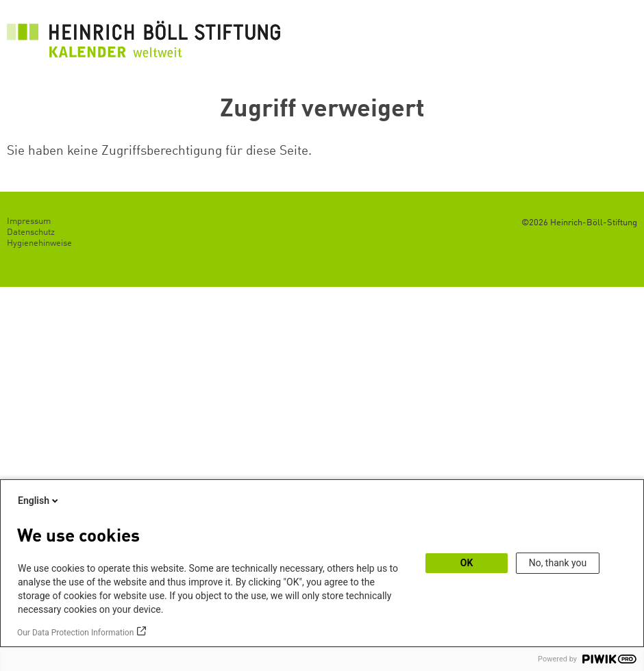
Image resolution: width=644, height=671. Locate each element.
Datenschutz (31, 232)
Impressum (29, 221)
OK (467, 563)
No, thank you (558, 563)
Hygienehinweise (39, 243)
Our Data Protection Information (75, 633)
